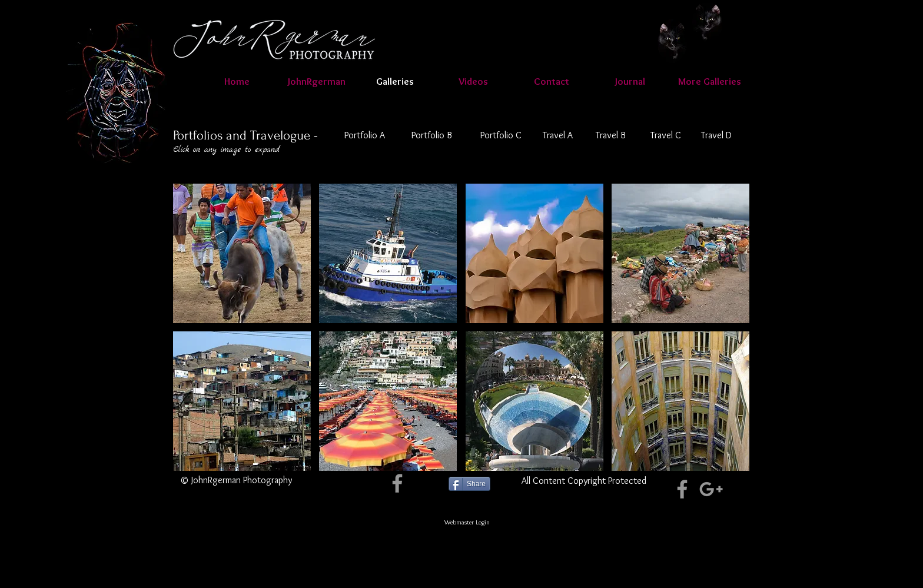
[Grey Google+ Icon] (711, 489)
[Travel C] (666, 136)
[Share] (469, 484)
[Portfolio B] (431, 136)
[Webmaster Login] (467, 522)
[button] (473, 81)
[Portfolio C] (501, 136)
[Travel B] (610, 136)
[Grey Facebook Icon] (397, 483)
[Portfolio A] (365, 136)
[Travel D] (716, 136)
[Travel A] (558, 136)
